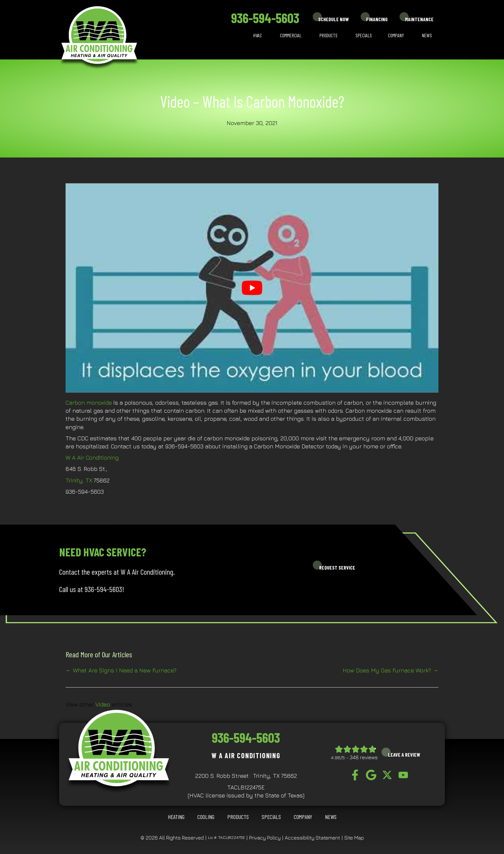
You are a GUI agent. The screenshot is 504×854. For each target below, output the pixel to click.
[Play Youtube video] (252, 288)
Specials (364, 35)
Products (328, 35)
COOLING (206, 817)
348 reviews (364, 757)
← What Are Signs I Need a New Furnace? (121, 670)
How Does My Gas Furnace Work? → (391, 670)
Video (103, 704)
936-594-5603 (265, 18)
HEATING (176, 817)
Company (396, 35)
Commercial (291, 35)
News (427, 35)
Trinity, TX (79, 480)
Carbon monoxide (89, 403)
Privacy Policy (265, 838)
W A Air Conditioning (92, 458)
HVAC (258, 35)
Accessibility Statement (312, 838)
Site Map (354, 838)
